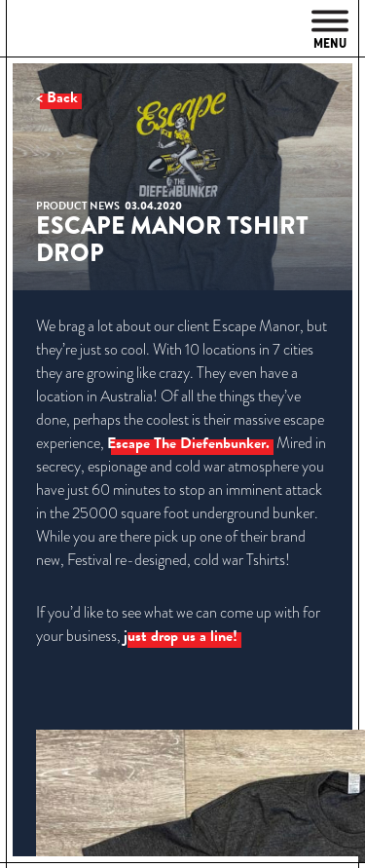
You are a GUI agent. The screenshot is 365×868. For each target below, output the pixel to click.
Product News (78, 206)
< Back (57, 97)
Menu (330, 31)
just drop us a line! (181, 636)
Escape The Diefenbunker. (188, 443)
